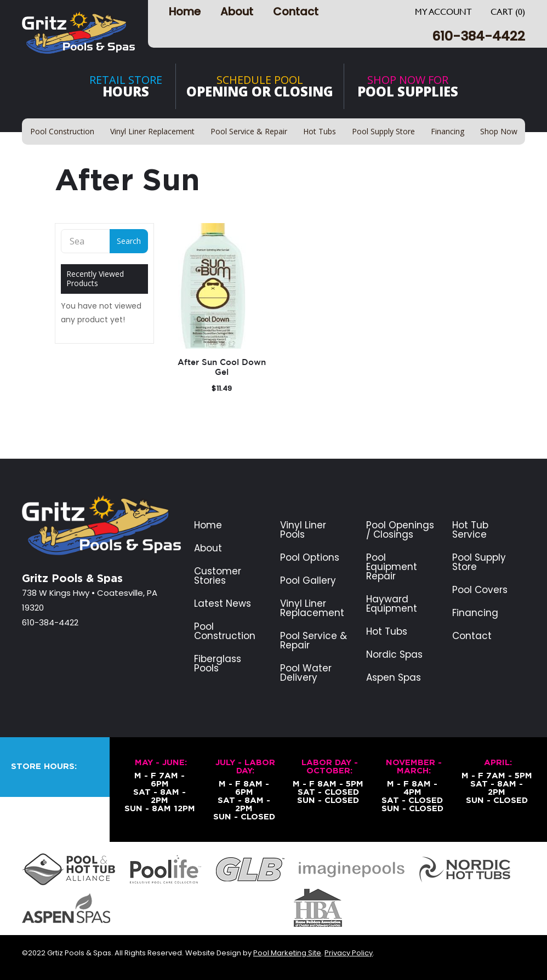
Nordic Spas (394, 655)
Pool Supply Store (479, 562)
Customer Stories (218, 576)
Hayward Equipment (392, 604)
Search (129, 241)
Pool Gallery (308, 581)
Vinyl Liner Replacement (312, 608)
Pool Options (310, 558)
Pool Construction (225, 631)
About (237, 12)
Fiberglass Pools (218, 664)
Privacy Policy (349, 953)
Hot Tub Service (470, 530)
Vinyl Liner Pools (303, 530)
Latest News (223, 604)
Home (185, 12)
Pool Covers (480, 590)
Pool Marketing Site (287, 953)
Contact (296, 12)
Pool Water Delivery (306, 673)
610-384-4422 (478, 36)
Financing (475, 613)
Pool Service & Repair (314, 641)
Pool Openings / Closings (400, 530)
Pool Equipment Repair (392, 567)
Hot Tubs (387, 632)
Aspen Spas (394, 678)
